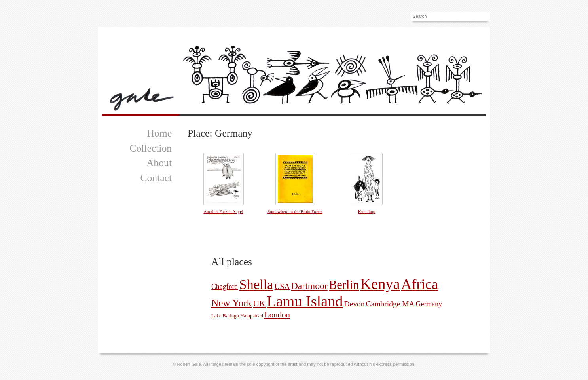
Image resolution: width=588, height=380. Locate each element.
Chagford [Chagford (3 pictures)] (225, 287)
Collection (151, 148)
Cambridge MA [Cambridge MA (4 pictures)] (390, 304)
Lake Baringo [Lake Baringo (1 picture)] (225, 316)
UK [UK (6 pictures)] (259, 303)
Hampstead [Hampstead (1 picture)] (252, 316)
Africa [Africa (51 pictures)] (420, 284)
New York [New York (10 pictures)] (231, 303)
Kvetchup (367, 211)
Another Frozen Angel (223, 211)
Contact (156, 178)
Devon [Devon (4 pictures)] (355, 304)
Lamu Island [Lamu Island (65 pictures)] (305, 301)
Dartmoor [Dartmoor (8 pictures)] (309, 286)
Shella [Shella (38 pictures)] (256, 284)
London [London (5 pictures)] (277, 315)
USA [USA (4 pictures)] (282, 286)
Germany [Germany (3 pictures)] (429, 304)
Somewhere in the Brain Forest (295, 211)
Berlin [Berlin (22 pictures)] (344, 285)
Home (159, 133)
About (159, 163)
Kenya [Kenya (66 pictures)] (380, 284)
